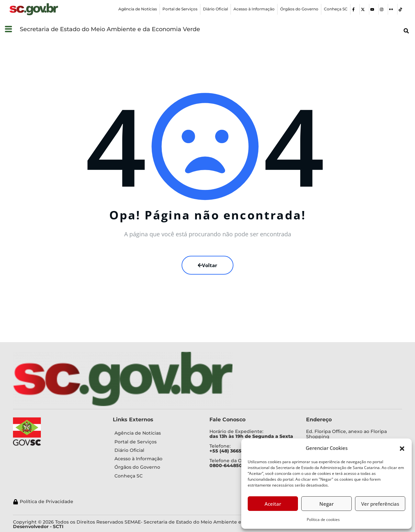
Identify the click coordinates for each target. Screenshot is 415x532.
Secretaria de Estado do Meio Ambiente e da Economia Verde (110, 29)
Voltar (207, 265)
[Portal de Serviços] (180, 9)
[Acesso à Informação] (254, 9)
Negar (326, 504)
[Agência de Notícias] (138, 9)
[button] (402, 448)
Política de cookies (323, 520)
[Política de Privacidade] (180, 501)
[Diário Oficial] (215, 9)
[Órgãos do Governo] (299, 9)
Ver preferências (380, 504)
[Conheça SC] (336, 9)
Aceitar (273, 504)
